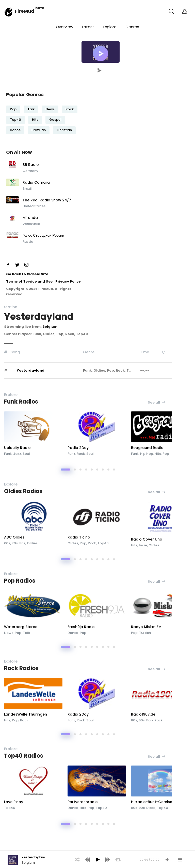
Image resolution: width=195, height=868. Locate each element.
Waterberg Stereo (21, 627)
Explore (110, 27)
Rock (70, 109)
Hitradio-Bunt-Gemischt (153, 802)
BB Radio (31, 165)
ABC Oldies (14, 537)
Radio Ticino (79, 537)
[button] (101, 54)
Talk (31, 109)
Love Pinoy (14, 802)
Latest (88, 27)
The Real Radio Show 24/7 (47, 200)
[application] (97, 859)
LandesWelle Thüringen (26, 714)
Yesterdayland (31, 370)
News (50, 109)
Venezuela (31, 224)
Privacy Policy (68, 281)
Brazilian (39, 130)
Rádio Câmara (36, 183)
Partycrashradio (83, 802)
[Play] (97, 860)
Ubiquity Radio (17, 448)
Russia (28, 242)
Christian (64, 130)
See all (157, 402)
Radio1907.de (143, 714)
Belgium (50, 327)
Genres (132, 27)
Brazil (27, 189)
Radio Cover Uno (147, 539)
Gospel (55, 120)
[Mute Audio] (167, 860)
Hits (35, 120)
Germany (30, 171)
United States (34, 206)
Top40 (15, 120)
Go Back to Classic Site (27, 274)
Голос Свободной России (43, 236)
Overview (64, 27)
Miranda (30, 218)
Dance (15, 130)
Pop (13, 109)
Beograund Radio (147, 448)
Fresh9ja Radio (81, 627)
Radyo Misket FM (146, 627)
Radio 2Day (78, 448)
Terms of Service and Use (29, 281)
